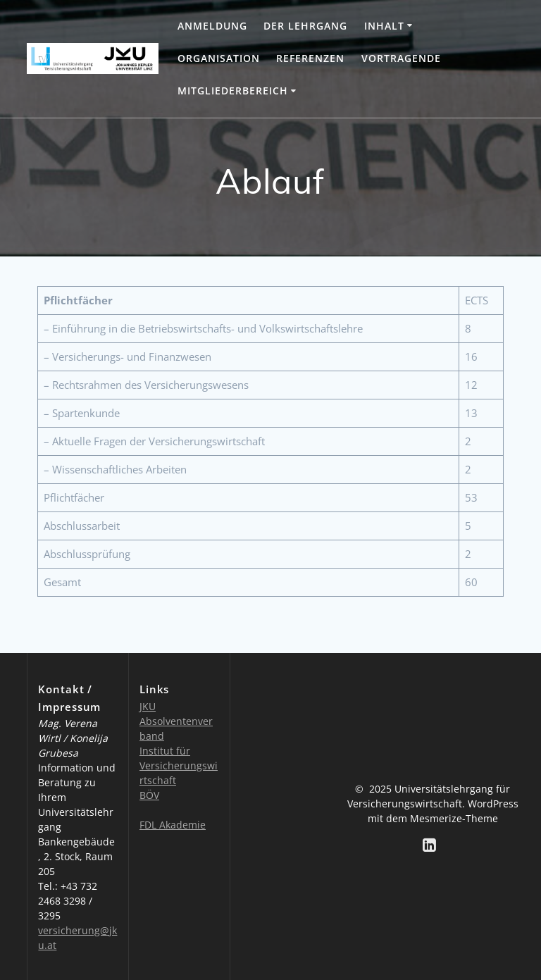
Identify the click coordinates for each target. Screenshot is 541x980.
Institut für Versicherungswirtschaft (179, 765)
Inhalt (384, 26)
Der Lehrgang (305, 26)
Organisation (219, 58)
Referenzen (310, 58)
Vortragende (401, 58)
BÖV (149, 795)
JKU (148, 706)
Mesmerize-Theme (454, 818)
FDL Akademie (173, 825)
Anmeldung (212, 26)
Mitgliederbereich (233, 91)
